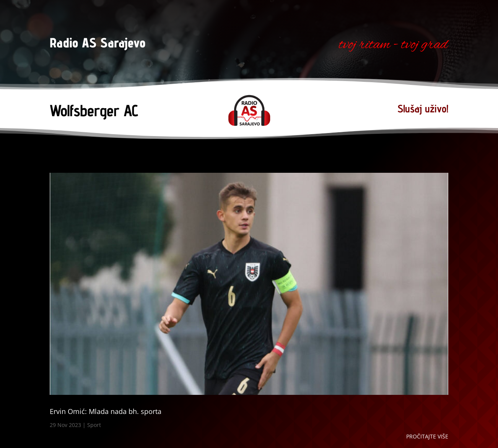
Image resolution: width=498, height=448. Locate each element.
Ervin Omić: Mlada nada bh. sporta (106, 411)
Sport (94, 425)
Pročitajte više (427, 436)
